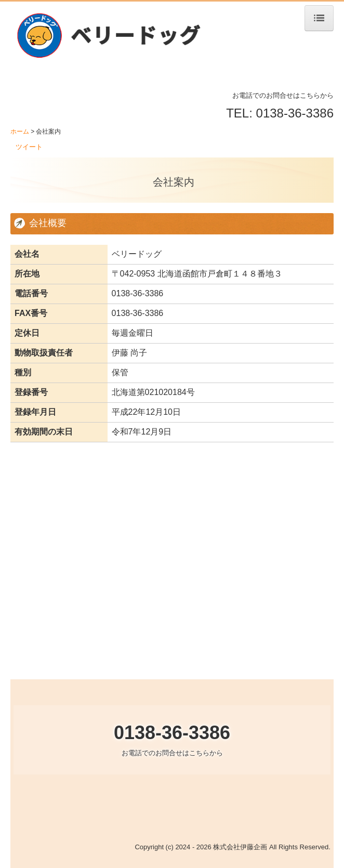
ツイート (29, 147)
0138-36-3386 (138, 293)
